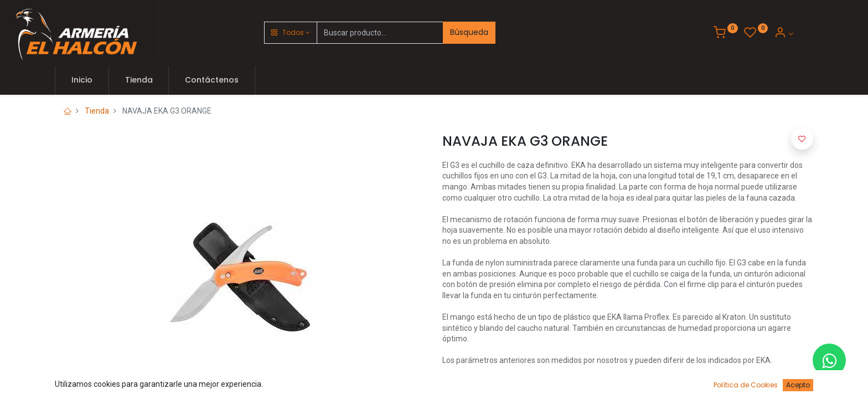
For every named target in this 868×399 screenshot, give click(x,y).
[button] (291, 33)
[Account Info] (784, 34)
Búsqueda (469, 32)
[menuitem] (82, 80)
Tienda (97, 111)
